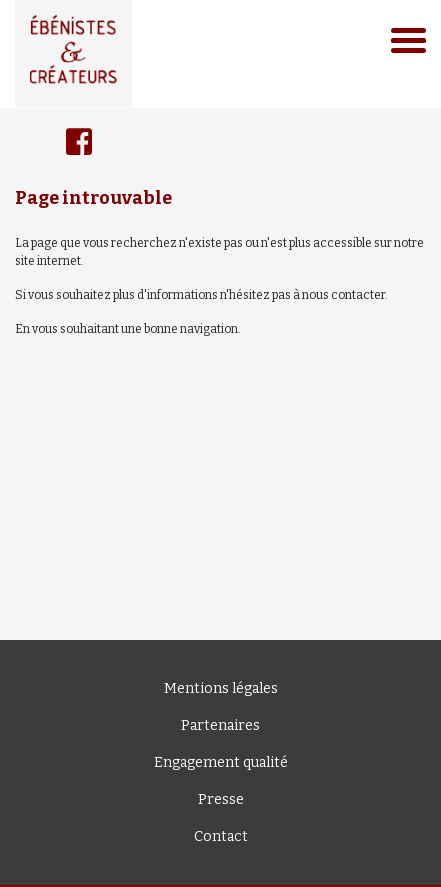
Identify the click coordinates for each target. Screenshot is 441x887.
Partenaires (220, 725)
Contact (221, 836)
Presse (221, 799)
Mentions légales (221, 688)
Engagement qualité (221, 762)
